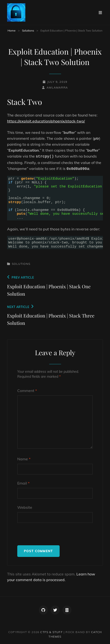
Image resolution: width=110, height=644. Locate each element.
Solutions (28, 30)
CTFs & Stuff (51, 632)
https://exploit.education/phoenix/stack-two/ (46, 121)
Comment (27, 391)
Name (24, 459)
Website (25, 507)
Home (12, 30)
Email (23, 483)
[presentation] (53, 536)
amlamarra (57, 87)
